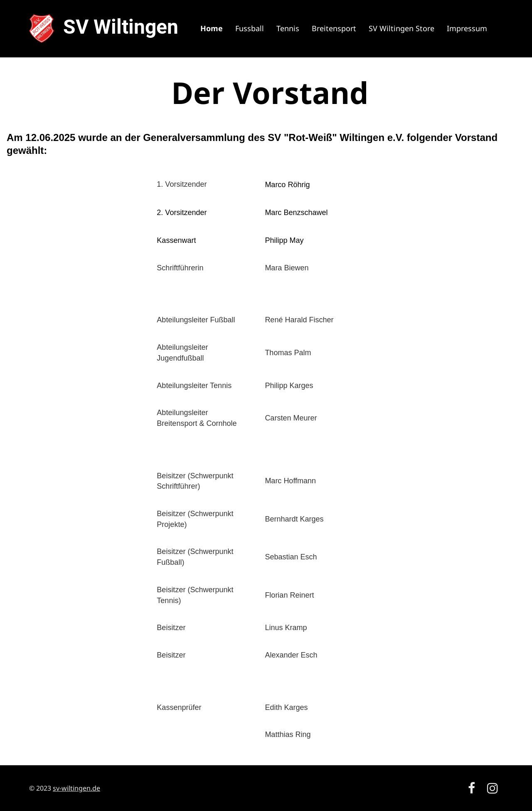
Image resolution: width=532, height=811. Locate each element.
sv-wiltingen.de (76, 788)
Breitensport (334, 28)
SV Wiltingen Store (401, 28)
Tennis (288, 28)
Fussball (250, 28)
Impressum (467, 28)
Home (212, 28)
